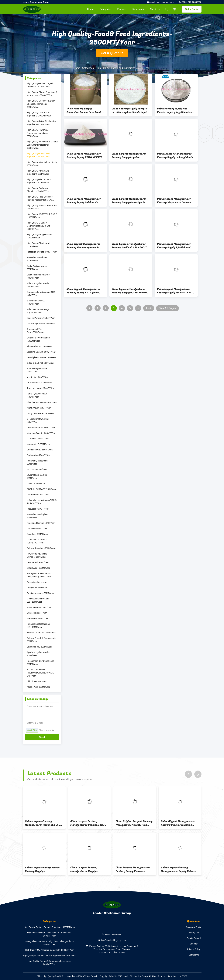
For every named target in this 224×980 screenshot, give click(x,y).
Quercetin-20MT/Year (37, 613)
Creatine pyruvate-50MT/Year (40, 593)
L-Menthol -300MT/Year (38, 439)
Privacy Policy (194, 949)
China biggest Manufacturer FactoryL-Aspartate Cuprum (174, 201)
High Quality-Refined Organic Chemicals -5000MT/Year (40, 85)
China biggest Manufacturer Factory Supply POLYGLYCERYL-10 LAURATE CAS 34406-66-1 (175, 291)
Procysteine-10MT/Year (38, 509)
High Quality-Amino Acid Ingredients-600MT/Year (38, 172)
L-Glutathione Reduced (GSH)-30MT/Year (38, 541)
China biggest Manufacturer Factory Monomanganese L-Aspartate (83, 246)
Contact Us (194, 955)
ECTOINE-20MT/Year (37, 469)
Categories (105, 9)
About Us (155, 9)
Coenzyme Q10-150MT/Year (40, 450)
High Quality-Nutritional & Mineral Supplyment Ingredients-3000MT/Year (42, 145)
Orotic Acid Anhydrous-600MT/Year (37, 268)
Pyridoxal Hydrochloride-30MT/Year (38, 654)
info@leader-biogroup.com (161, 2)
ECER (184, 976)
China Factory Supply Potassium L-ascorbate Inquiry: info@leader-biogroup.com (85, 110)
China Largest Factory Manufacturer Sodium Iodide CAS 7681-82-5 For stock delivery (87, 823)
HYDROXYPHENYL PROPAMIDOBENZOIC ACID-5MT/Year (41, 673)
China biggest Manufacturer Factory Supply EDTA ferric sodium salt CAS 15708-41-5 (83, 291)
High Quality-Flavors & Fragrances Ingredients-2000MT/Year (38, 133)
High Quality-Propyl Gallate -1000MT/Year (39, 236)
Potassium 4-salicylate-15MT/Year (38, 516)
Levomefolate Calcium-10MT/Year (37, 476)
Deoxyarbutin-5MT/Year (38, 562)
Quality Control (194, 938)
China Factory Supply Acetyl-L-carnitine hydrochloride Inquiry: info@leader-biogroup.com (131, 110)
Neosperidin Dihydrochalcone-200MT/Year (41, 663)
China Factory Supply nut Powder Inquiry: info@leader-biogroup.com (175, 110)
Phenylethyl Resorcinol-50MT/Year (38, 462)
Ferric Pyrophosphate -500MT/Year (37, 395)
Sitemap (194, 944)
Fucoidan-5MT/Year (36, 484)
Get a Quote (192, 9)
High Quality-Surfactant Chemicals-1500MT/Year (38, 190)
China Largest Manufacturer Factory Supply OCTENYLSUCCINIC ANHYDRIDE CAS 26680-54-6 (43, 869)
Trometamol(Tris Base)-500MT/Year (36, 331)
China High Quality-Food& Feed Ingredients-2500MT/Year (63, 976)
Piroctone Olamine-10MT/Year (41, 523)
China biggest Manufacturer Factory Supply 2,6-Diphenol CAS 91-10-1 (174, 246)
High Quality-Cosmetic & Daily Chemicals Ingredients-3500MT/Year (41, 104)
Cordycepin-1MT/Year (37, 588)
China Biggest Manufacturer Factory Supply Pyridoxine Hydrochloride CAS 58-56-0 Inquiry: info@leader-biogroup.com (178, 823)
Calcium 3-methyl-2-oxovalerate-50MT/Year (42, 640)
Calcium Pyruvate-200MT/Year (41, 324)
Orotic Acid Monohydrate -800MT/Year (38, 276)
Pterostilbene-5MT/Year (38, 495)
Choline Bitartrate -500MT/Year (41, 428)
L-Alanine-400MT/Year (37, 529)
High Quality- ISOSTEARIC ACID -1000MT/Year (42, 216)
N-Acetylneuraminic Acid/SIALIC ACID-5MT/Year (42, 502)
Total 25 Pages (167, 308)
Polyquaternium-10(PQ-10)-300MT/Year (38, 311)
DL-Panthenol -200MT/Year (39, 383)
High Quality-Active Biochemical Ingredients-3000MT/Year (42, 123)
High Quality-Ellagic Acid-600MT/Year (39, 245)
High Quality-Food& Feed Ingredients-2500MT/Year (39, 155)
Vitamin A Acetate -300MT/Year (41, 433)
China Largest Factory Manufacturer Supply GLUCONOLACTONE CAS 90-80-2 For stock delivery (89, 869)
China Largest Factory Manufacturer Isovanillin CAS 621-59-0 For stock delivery (43, 823)
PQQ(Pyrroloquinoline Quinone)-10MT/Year (37, 555)
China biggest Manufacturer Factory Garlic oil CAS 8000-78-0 (130, 246)
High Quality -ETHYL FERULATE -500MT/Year (42, 207)
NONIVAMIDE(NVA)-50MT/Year (42, 633)
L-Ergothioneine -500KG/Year (40, 413)
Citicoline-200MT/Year (37, 681)
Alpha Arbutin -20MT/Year (39, 408)
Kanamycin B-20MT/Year (38, 444)
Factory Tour (194, 933)
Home (90, 9)
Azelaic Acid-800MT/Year (38, 687)
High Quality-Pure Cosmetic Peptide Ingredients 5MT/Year (41, 198)
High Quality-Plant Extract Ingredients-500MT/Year (39, 181)
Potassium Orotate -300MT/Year (42, 252)
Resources (138, 9)
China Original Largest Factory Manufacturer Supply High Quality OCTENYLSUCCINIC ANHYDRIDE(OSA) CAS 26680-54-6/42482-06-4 (135, 823)
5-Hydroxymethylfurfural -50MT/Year (38, 421)
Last (148, 308)
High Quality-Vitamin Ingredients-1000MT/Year (42, 164)
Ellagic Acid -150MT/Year (38, 568)
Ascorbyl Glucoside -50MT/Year (41, 357)
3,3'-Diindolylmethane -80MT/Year (37, 370)
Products (122, 9)
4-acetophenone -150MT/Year (41, 388)
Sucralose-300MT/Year (37, 534)
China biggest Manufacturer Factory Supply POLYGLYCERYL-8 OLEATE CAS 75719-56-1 (131, 291)
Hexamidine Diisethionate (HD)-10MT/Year (39, 625)
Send (42, 737)
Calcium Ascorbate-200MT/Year (42, 548)
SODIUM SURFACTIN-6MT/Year (42, 489)
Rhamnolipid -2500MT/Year (39, 346)
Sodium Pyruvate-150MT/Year (41, 318)
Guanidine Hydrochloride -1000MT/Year (38, 339)
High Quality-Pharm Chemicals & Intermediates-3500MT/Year (42, 94)
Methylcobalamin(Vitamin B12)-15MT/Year (38, 600)
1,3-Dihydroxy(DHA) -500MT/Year (36, 302)
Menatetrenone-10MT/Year (39, 607)
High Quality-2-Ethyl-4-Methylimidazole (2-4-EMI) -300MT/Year (39, 226)
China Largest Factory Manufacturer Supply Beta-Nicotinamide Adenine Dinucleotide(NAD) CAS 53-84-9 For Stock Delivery (179, 869)
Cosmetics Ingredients (37, 582)
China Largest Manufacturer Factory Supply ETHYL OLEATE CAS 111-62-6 (84, 156)
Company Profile (194, 927)
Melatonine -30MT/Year (38, 377)
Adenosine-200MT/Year (38, 618)
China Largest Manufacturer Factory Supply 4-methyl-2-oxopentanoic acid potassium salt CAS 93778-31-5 (129, 201)
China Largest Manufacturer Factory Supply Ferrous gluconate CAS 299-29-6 (133, 869)
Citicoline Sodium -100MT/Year (41, 352)
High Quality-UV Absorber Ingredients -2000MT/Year (39, 114)
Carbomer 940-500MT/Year (39, 647)
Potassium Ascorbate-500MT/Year (37, 259)
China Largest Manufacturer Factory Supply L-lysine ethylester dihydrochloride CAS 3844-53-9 (130, 156)
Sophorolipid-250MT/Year (39, 455)
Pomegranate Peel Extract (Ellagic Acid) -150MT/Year (39, 575)
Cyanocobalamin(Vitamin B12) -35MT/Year (41, 294)
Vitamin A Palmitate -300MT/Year (42, 402)
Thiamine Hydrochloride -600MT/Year (38, 285)
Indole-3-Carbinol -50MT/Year (41, 363)
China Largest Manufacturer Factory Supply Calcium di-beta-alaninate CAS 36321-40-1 (85, 201)
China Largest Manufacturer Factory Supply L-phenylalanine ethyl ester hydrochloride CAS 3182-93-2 (176, 156)
